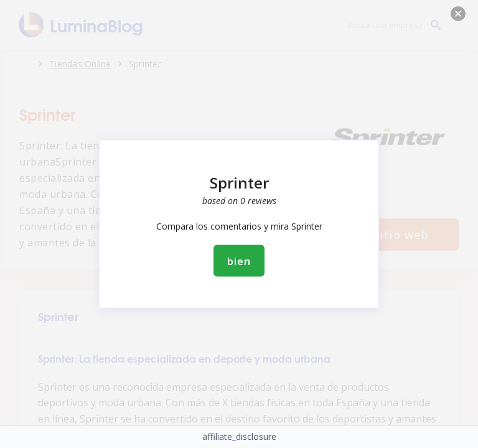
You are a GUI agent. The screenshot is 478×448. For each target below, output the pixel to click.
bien (239, 261)
